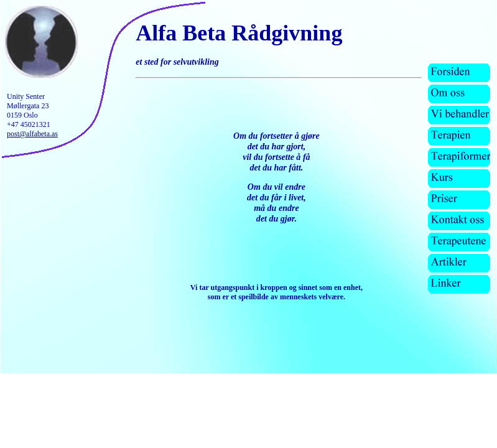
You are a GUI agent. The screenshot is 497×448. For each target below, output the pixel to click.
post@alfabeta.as (32, 134)
